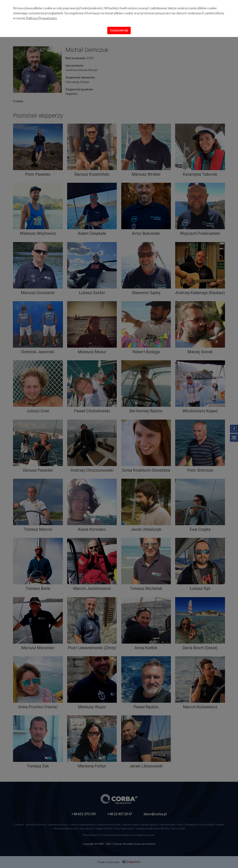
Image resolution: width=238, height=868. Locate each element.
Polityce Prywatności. (42, 18)
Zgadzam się (119, 30)
